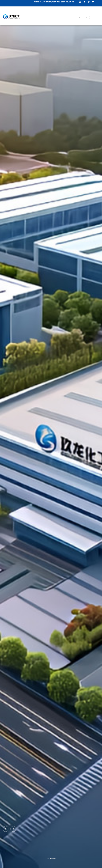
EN (78, 18)
